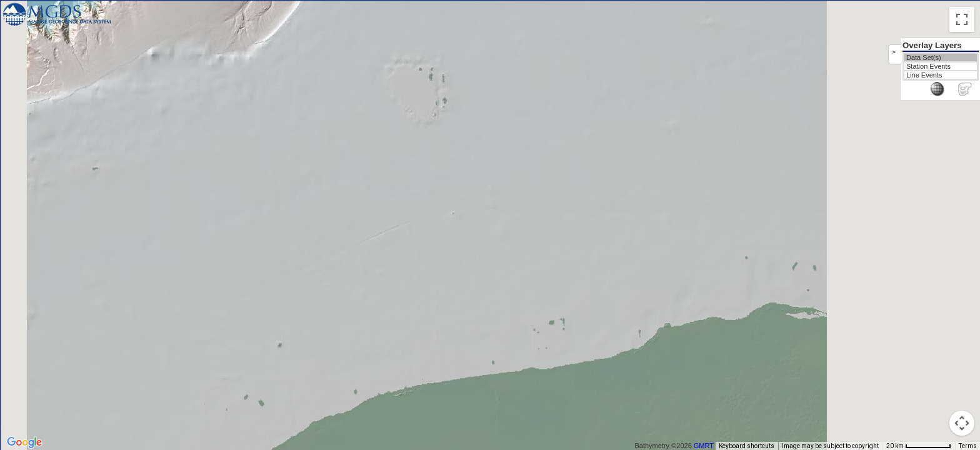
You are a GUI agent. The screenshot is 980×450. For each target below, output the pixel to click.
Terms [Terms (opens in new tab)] (968, 446)
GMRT (708, 446)
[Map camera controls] (962, 423)
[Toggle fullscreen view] (962, 19)
